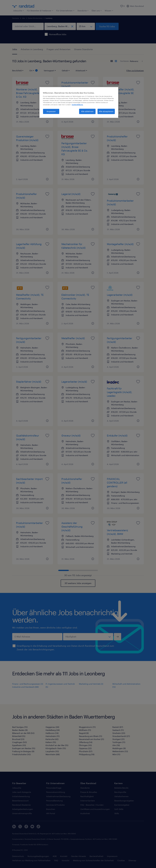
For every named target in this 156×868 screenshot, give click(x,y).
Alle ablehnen (87, 111)
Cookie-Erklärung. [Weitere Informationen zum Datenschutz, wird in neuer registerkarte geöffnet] (77, 105)
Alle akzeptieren (106, 111)
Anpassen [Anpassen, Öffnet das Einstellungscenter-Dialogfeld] (51, 111)
